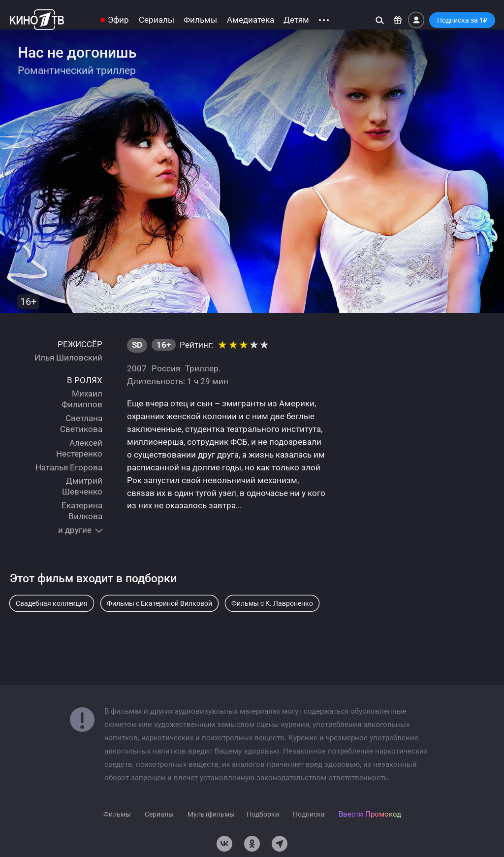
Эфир (118, 20)
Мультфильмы (211, 814)
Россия (166, 368)
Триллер (202, 368)
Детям (296, 20)
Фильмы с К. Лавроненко (272, 603)
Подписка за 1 (462, 20)
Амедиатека (251, 20)
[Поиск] (380, 20)
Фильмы (200, 20)
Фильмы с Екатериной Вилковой (159, 603)
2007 (137, 368)
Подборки (263, 814)
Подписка (309, 814)
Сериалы (157, 20)
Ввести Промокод (370, 814)
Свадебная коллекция (52, 603)
